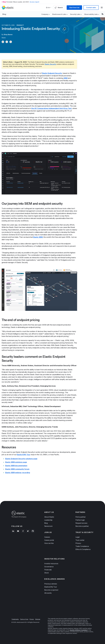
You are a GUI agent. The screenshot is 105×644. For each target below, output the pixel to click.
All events (48, 593)
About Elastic (49, 517)
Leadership (48, 520)
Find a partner (81, 517)
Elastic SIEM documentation (16, 466)
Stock (47, 573)
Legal (77, 537)
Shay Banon (8, 35)
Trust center (80, 540)
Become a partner (82, 526)
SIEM (66, 78)
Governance (49, 567)
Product (20, 25)
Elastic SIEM (38, 237)
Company (45, 14)
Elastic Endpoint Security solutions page (21, 459)
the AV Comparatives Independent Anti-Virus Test (51, 108)
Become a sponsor (51, 590)
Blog (4, 14)
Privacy (78, 543)
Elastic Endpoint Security (52, 73)
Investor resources (51, 564)
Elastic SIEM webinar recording (18, 473)
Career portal (49, 540)
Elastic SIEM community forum (17, 469)
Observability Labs (91, 14)
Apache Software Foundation (79, 630)
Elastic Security (50, 64)
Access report (34, 2)
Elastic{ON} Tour (24, 455)
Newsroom (48, 526)
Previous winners (51, 584)
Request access (81, 523)
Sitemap (38, 619)
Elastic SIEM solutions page (16, 462)
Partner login (80, 520)
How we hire (49, 543)
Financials (48, 570)
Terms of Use (24, 619)
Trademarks (15, 619)
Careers (47, 537)
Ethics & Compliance (83, 549)
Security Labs (75, 14)
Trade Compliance (82, 546)
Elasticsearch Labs (59, 14)
